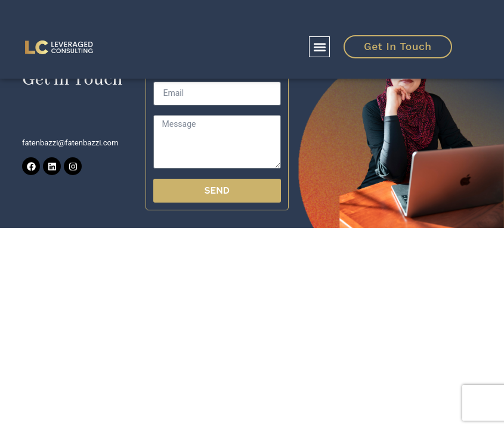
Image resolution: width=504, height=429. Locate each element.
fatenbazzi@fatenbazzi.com (70, 143)
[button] (319, 47)
